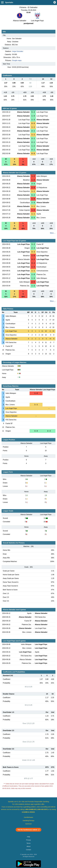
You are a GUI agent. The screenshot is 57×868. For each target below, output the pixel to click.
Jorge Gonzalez (18, 51)
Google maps (17, 60)
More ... (53, 233)
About (28, 846)
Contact (29, 850)
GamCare (28, 824)
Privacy (28, 840)
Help (28, 837)
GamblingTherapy (29, 821)
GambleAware (29, 817)
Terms (28, 843)
